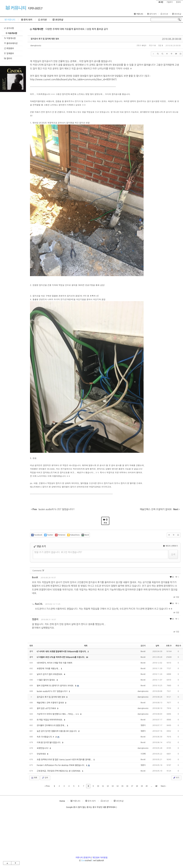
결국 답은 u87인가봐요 (47, 708)
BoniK (35, 577)
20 (147, 786)
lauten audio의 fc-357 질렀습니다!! (53, 691)
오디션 (164, 14)
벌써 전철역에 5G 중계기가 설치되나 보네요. (56, 686)
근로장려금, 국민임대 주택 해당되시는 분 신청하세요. (59, 771)
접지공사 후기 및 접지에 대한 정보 (45, 39)
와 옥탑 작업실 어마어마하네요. (50, 720)
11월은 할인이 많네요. (46, 680)
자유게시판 (11, 33)
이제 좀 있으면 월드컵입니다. (49, 743)
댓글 (176, 597)
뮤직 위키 (152, 14)
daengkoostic (36, 46)
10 (98, 786)
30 (87, 657)
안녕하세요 (42, 754)
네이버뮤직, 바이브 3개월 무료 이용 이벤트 (55, 663)
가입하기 (169, 2)
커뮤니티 (16, 8)
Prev (47, 786)
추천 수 (178, 646)
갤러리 (8, 58)
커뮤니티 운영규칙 (83, 858)
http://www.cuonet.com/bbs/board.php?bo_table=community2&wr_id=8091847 (73, 79)
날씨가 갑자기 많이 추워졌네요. (50, 674)
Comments (38, 571)
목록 (34, 778)
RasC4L (39, 604)
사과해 (143, 754)
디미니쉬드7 (35, 8)
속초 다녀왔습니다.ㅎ (46, 737)
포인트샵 (177, 14)
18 (137, 786)
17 (132, 786)
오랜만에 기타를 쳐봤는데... (49, 669)
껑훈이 (35, 619)
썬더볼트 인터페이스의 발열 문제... (52, 725)
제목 (86, 646)
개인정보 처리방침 (100, 858)
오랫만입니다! (43, 748)
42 (156, 786)
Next (163, 786)
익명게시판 (10, 38)
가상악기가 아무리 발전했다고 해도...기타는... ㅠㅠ (58, 714)
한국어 (178, 2)
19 (142, 786)
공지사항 (9, 28)
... (151, 786)
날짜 (157, 646)
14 (117, 786)
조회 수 (169, 646)
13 (113, 786)
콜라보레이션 (11, 43)
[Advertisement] (13, 141)
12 (108, 786)
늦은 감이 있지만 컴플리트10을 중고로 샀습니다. (57, 731)
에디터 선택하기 (171, 546)
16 (127, 786)
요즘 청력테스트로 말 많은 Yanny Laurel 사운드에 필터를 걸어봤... (65, 760)
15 (122, 786)
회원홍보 (9, 48)
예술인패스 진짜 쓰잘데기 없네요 (51, 703)
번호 (31, 646)
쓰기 (176, 778)
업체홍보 (9, 53)
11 (103, 786)
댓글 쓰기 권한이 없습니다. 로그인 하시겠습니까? (58, 552)
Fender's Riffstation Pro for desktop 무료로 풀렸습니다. (61, 765)
